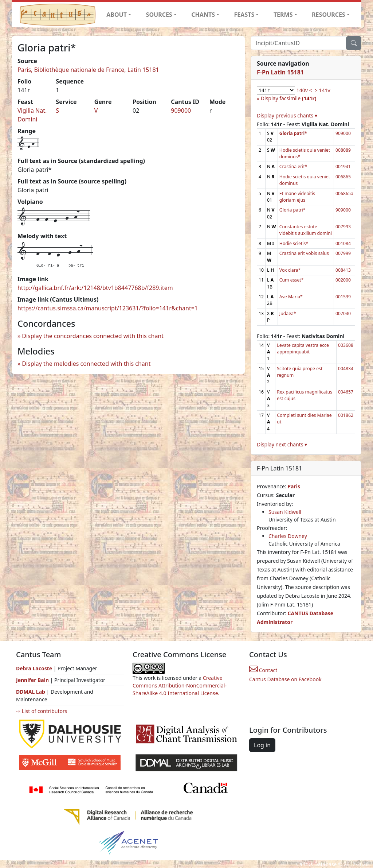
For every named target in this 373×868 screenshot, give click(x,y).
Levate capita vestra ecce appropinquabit (303, 348)
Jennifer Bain (33, 680)
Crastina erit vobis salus (304, 253)
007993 (343, 227)
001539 (343, 297)
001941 (343, 166)
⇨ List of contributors (42, 711)
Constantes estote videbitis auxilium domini (306, 230)
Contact (263, 670)
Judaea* (288, 313)
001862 (346, 415)
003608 (346, 345)
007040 (343, 313)
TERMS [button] (283, 15)
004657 (346, 392)
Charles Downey (288, 536)
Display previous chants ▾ (287, 115)
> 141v (323, 90)
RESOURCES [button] (329, 15)
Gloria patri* (292, 210)
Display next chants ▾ (282, 444)
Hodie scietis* (294, 243)
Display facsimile (289, 98)
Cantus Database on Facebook (285, 679)
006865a (344, 193)
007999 (343, 253)
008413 (343, 270)
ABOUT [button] (117, 15)
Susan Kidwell (285, 512)
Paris (294, 486)
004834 (346, 369)
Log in (262, 745)
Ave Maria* (291, 297)
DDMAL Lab (31, 692)
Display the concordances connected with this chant (93, 336)
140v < (304, 90)
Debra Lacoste (34, 668)
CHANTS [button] (203, 15)
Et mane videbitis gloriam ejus (297, 197)
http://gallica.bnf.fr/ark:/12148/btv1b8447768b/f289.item (95, 288)
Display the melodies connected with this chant (86, 364)
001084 (343, 243)
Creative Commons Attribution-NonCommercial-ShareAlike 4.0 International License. (180, 685)
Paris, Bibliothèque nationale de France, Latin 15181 (88, 70)
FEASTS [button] (244, 15)
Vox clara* (290, 270)
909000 (181, 111)
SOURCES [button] (159, 15)
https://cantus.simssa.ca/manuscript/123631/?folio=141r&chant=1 (108, 308)
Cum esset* (292, 280)
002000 (343, 280)
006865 (343, 177)
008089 (343, 150)
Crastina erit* (293, 166)
